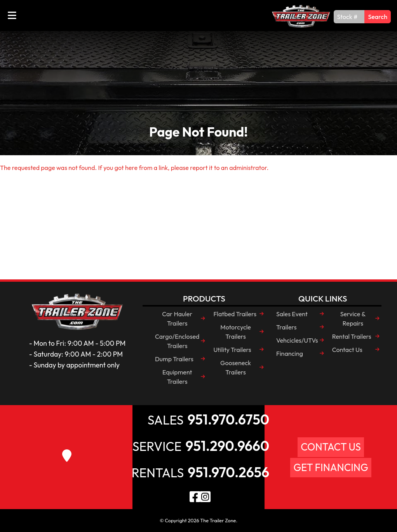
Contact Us (347, 350)
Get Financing (331, 467)
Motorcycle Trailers (236, 332)
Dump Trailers (174, 359)
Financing (290, 354)
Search (378, 17)
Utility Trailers (232, 350)
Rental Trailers (352, 336)
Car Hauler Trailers (177, 319)
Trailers (286, 327)
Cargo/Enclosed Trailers (177, 341)
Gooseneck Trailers (236, 367)
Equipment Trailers (177, 377)
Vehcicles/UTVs (297, 340)
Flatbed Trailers (235, 314)
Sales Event (292, 314)
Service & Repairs (353, 319)
